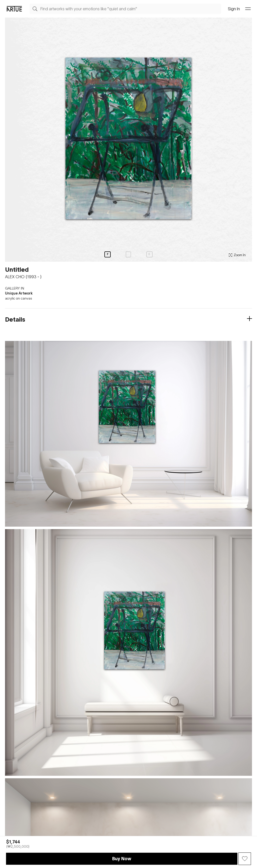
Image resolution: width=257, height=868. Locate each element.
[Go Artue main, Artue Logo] (14, 9)
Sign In (234, 9)
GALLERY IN (15, 288)
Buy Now (122, 859)
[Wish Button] (245, 859)
